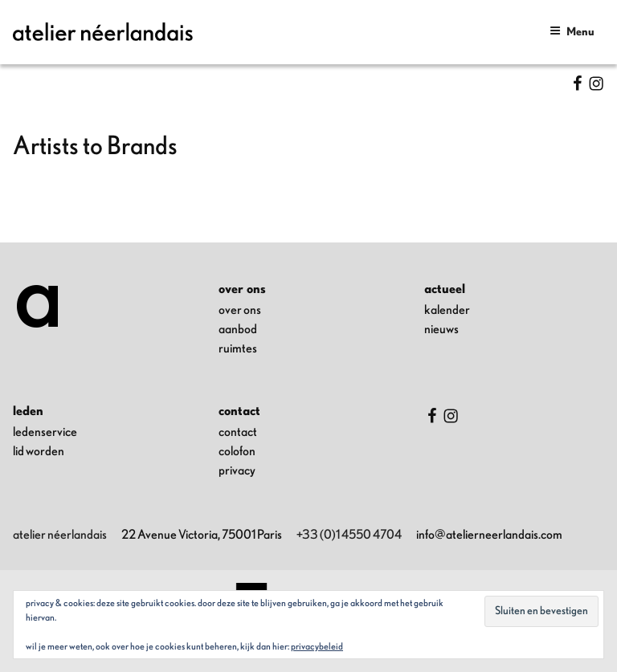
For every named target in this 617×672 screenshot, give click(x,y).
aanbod (238, 329)
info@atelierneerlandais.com (489, 535)
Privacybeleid (317, 646)
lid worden (39, 451)
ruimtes (238, 348)
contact (238, 432)
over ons (240, 310)
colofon (237, 451)
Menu (572, 31)
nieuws (441, 329)
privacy (237, 470)
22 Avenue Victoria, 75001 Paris (202, 535)
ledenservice (45, 432)
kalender (447, 310)
